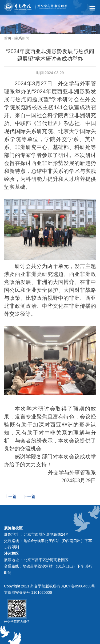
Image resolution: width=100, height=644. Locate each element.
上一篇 (10, 496)
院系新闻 (22, 38)
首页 (8, 38)
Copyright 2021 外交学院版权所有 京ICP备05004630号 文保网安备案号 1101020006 (50, 589)
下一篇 (29, 496)
